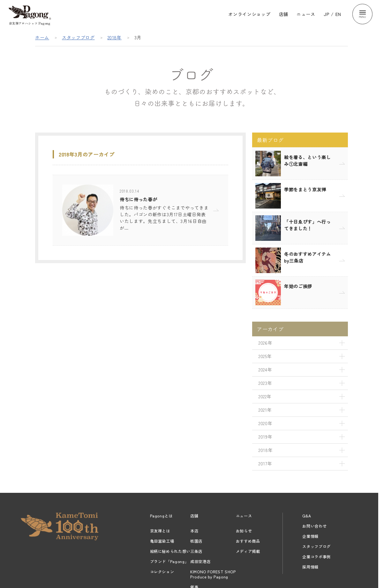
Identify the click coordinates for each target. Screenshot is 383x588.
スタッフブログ (78, 37)
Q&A (307, 516)
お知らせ (244, 531)
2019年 (265, 437)
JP (327, 14)
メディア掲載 (248, 551)
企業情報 (310, 536)
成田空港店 (200, 561)
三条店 (196, 551)
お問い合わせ (314, 526)
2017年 (265, 463)
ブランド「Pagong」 (169, 561)
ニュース (306, 14)
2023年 (265, 383)
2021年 (265, 410)
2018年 (115, 37)
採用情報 (310, 567)
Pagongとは (161, 516)
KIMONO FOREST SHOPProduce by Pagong (213, 574)
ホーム (42, 37)
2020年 (265, 423)
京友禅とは (160, 531)
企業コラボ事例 (316, 557)
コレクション (162, 572)
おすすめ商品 (248, 541)
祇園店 (196, 541)
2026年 (265, 343)
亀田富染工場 (162, 541)
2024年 (265, 370)
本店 (194, 531)
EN (338, 14)
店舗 (284, 14)
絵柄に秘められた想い (170, 551)
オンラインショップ (249, 14)
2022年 (265, 396)
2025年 (265, 356)
